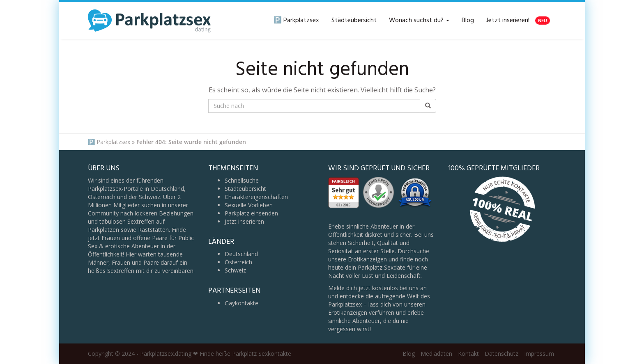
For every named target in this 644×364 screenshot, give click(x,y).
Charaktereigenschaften (256, 197)
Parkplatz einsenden (251, 213)
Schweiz (235, 270)
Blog (468, 21)
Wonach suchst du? (419, 21)
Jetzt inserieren (244, 221)
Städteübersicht (354, 21)
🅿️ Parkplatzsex (296, 21)
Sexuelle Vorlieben (249, 205)
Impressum (539, 354)
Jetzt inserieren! (518, 21)
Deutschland (241, 254)
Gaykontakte (241, 303)
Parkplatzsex (113, 142)
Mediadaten (436, 354)
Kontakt (468, 354)
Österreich (238, 262)
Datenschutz (501, 354)
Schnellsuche (242, 180)
